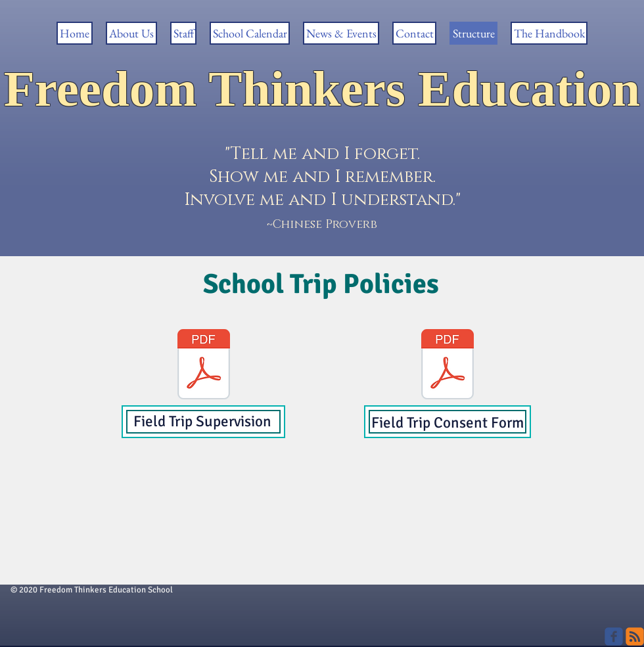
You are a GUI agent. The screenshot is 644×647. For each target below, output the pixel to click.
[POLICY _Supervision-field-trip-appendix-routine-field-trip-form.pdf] (448, 366)
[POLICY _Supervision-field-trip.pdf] (204, 366)
